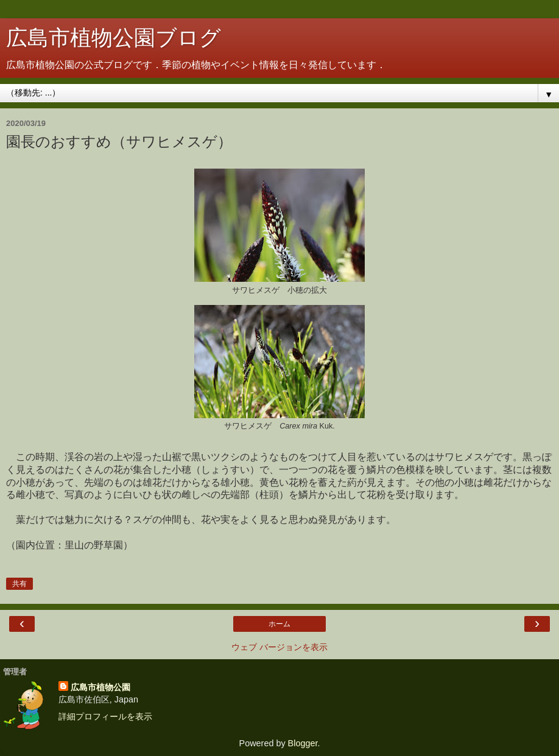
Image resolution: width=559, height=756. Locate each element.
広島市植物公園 (100, 687)
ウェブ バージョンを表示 (279, 647)
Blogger (303, 743)
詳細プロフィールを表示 (105, 716)
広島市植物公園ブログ (114, 38)
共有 (19, 584)
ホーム (279, 624)
